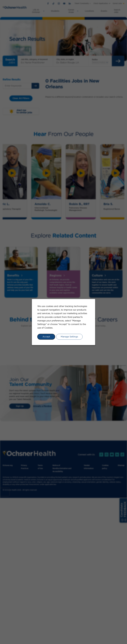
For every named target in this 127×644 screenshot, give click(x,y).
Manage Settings (69, 337)
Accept (46, 337)
